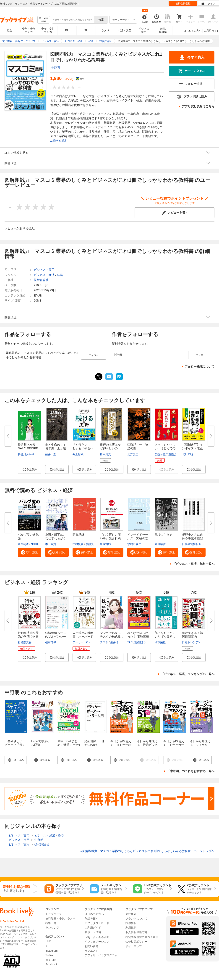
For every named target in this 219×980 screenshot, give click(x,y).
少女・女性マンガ (48, 30)
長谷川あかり (26, 454)
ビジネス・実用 (44, 270)
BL (67, 30)
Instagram (51, 951)
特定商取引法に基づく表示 (142, 937)
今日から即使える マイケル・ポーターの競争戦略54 (200, 747)
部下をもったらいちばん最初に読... (165, 637)
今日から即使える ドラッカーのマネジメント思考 (174, 747)
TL (86, 30)
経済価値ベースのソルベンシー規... (56, 637)
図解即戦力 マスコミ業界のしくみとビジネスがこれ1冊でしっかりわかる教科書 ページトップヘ (147, 851)
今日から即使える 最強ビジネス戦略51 (147, 745)
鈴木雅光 (105, 454)
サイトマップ (134, 946)
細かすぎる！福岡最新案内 (192, 635)
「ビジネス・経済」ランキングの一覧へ (188, 674)
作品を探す (91, 919)
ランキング (52, 928)
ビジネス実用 (144, 30)
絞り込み (44, 20)
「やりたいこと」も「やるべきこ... (83, 448)
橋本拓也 (160, 642)
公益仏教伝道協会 (166, 454)
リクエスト (91, 951)
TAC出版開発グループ (141, 642)
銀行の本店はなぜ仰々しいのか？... (110, 448)
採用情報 (131, 923)
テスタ (104, 642)
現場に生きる (164, 535)
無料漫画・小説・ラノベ (60, 919)
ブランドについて (136, 919)
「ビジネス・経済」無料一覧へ (194, 564)
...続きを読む (59, 141)
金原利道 (23, 544)
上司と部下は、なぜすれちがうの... (56, 538)
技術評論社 (41, 280)
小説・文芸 (125, 30)
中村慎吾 (78, 544)
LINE (48, 941)
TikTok (49, 955)
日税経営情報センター (196, 544)
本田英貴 (51, 544)
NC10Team (38, 544)
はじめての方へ (193, 31)
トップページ (54, 914)
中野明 (55, 68)
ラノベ (105, 30)
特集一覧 (51, 923)
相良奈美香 (25, 642)
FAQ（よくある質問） (98, 937)
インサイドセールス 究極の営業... (138, 538)
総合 (10, 30)
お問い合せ (91, 946)
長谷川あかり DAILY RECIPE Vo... (29, 448)
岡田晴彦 (160, 544)
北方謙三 (133, 454)
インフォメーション (97, 942)
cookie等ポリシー (136, 942)
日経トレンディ (192, 642)
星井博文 (116, 642)
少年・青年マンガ (29, 30)
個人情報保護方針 (136, 932)
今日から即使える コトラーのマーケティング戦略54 (121, 747)
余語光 (90, 544)
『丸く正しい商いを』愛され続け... (110, 538)
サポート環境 (93, 932)
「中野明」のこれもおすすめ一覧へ (191, 771)
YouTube (51, 960)
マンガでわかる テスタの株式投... (112, 635)
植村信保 (51, 642)
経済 (60, 275)
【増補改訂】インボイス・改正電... (192, 448)
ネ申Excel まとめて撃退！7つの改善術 (69, 745)
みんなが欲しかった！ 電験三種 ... (138, 637)
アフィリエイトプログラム (101, 955)
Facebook (51, 964)
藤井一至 (51, 454)
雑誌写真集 (163, 30)
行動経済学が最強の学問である (28, 635)
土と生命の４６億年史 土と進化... (56, 448)
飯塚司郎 (105, 544)
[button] (30, 469)
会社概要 (131, 914)
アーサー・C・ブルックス (89, 642)
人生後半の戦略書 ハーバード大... (83, 637)
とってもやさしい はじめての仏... (165, 448)
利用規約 (131, 928)
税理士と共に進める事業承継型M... (192, 538)
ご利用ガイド (211, 31)
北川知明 (188, 454)
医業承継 (78, 535)
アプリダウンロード (97, 923)
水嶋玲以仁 (134, 544)
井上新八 (78, 454)
